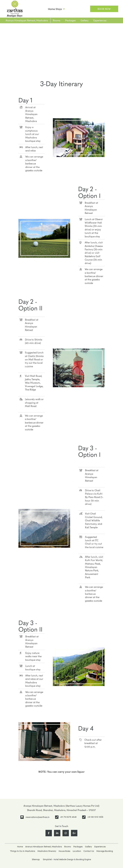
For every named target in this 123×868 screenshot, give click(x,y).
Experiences (100, 20)
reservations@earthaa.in (38, 817)
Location (77, 851)
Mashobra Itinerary (47, 851)
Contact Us (89, 851)
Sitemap (36, 859)
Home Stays (56, 9)
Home (20, 847)
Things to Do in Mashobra (23, 851)
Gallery (85, 20)
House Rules (64, 851)
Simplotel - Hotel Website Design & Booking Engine (67, 859)
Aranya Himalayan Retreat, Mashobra (27, 20)
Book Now (104, 9)
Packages (70, 20)
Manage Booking (105, 851)
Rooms (57, 20)
